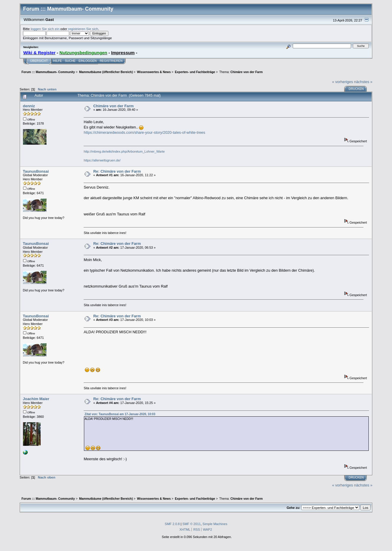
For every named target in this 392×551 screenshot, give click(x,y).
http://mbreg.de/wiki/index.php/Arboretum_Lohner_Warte (124, 151)
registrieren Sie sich (83, 29)
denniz (29, 106)
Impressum (123, 53)
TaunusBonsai (36, 171)
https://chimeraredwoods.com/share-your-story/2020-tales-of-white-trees (144, 132)
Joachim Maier (36, 399)
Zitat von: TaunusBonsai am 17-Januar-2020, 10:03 (120, 414)
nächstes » (363, 82)
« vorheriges (342, 82)
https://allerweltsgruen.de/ (102, 160)
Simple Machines (215, 524)
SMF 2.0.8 (172, 524)
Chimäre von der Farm (114, 106)
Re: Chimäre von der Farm (117, 171)
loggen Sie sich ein (45, 29)
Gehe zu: (293, 508)
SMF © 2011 (191, 524)
